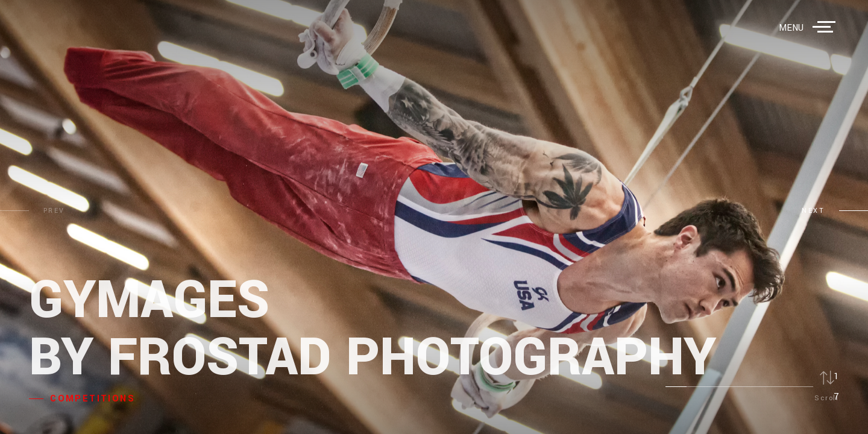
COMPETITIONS (93, 399)
